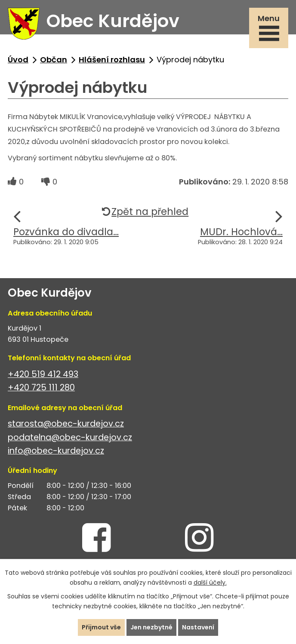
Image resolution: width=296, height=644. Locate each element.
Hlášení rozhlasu (112, 60)
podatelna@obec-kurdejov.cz (70, 437)
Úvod (18, 60)
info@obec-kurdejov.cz (56, 451)
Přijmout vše (101, 627)
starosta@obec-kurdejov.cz (66, 424)
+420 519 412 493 (43, 374)
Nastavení (198, 627)
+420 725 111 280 (41, 388)
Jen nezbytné (151, 627)
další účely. (210, 583)
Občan (54, 60)
